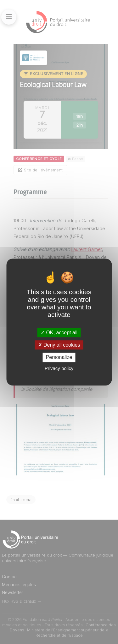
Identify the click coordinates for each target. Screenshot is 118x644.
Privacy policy (59, 368)
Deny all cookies (59, 345)
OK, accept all (59, 333)
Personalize (59, 358)
